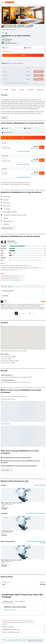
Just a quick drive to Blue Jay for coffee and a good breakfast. (17, 266)
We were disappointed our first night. (12, 278)
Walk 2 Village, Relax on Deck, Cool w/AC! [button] (11, 503)
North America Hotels (17, 640)
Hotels (10, 640)
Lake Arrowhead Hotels (22, 641)
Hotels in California (39, 640)
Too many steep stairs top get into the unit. (13, 276)
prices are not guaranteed (30, 623)
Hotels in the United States (28, 640)
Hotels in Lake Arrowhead (10, 610)
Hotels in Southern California (9, 641)
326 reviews (13, 43)
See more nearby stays (40, 485)
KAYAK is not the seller (24, 627)
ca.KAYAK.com (4, 640)
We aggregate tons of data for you (24, 629)
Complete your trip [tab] (8, 601)
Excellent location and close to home (12, 270)
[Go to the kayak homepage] (10, 2)
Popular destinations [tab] (20, 601)
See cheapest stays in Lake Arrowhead (36, 513)
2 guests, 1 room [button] (7, 52)
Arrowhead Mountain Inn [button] (7, 531)
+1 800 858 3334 (6, 41)
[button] (2, 2)
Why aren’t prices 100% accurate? (24, 632)
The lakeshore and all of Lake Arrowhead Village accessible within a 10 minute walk (22, 268)
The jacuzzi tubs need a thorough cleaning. (13, 280)
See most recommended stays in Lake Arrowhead (36, 542)
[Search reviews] (24, 286)
